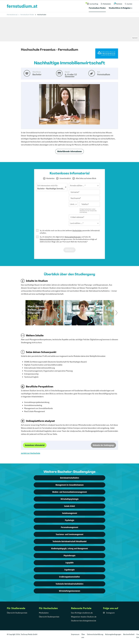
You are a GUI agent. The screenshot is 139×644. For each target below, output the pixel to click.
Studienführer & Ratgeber (120, 8)
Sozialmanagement (70, 513)
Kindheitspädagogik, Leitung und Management (69, 548)
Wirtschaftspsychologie (70, 499)
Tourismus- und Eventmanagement (69, 534)
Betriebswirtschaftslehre (70, 478)
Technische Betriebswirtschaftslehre (69, 584)
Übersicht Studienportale (17, 613)
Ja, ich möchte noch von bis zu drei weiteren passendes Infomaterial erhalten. (70, 232)
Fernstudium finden (97, 8)
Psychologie (70, 520)
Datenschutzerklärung (95, 634)
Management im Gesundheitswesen (70, 485)
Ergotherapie (69, 570)
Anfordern (69, 250)
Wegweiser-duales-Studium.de (84, 617)
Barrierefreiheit (129, 634)
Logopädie (69, 563)
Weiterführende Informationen (69, 151)
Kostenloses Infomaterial (35, 445)
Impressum (75, 634)
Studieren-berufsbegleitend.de (84, 621)
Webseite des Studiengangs (103, 445)
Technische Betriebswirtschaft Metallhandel (70, 541)
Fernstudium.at (12, 15)
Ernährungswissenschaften (69, 577)
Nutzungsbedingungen (73, 237)
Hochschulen (77, 230)
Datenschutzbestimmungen (50, 239)
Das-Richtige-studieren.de (82, 613)
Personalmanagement (69, 527)
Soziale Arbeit (69, 506)
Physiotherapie (69, 556)
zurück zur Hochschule (31, 453)
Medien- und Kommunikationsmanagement (70, 492)
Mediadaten (44, 613)
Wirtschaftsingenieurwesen (70, 591)
